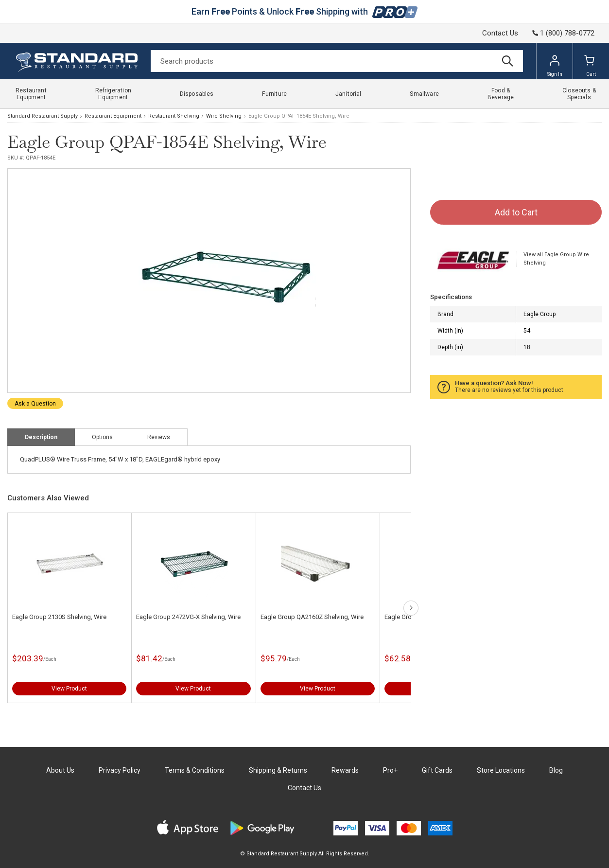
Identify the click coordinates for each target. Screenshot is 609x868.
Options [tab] (102, 437)
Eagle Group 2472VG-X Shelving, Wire (188, 617)
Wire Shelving (224, 116)
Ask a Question (35, 404)
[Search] (337, 61)
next (411, 608)
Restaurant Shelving (174, 116)
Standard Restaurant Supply (43, 116)
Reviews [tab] (159, 437)
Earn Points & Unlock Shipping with (304, 11)
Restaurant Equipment (113, 116)
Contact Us (500, 33)
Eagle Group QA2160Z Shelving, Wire (312, 617)
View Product (69, 689)
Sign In (555, 66)
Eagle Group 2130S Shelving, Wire (59, 617)
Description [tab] (41, 437)
